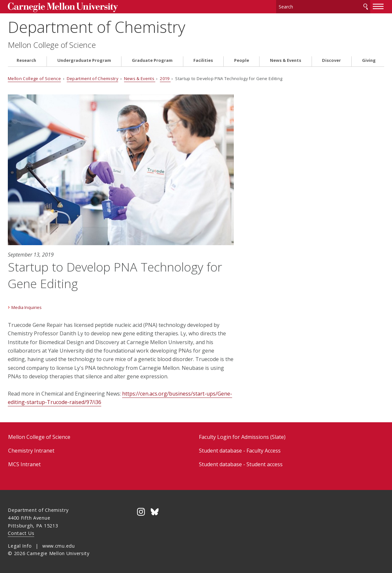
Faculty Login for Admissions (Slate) (242, 436)
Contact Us (21, 532)
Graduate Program (152, 60)
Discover (331, 60)
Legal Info (20, 545)
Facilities (203, 60)
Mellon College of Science (52, 44)
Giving (369, 60)
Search (366, 6)
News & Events (286, 60)
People (242, 60)
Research (26, 60)
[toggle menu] (378, 6)
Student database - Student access (241, 464)
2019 (165, 78)
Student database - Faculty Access (240, 450)
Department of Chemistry (97, 26)
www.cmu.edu (59, 545)
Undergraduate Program (84, 60)
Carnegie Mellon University (57, 7)
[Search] (323, 6)
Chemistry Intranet (31, 450)
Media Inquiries (27, 306)
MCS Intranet (24, 464)
